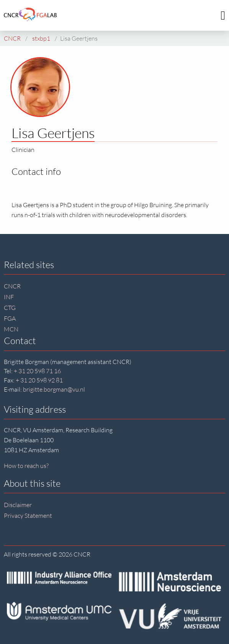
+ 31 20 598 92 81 (39, 380)
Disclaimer (18, 505)
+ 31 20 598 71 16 (37, 371)
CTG (10, 308)
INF (9, 297)
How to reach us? (26, 466)
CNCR (12, 286)
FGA (10, 318)
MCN (11, 329)
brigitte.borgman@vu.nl (54, 389)
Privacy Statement (28, 516)
